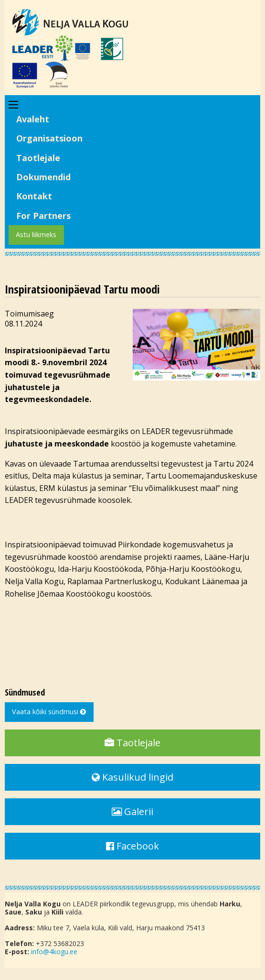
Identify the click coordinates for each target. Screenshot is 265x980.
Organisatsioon (49, 138)
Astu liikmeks (36, 234)
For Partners (43, 216)
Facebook (132, 846)
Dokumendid (43, 177)
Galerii (132, 811)
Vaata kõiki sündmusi (49, 712)
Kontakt (34, 196)
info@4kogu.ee (54, 952)
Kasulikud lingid (132, 777)
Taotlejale (38, 158)
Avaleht (33, 119)
